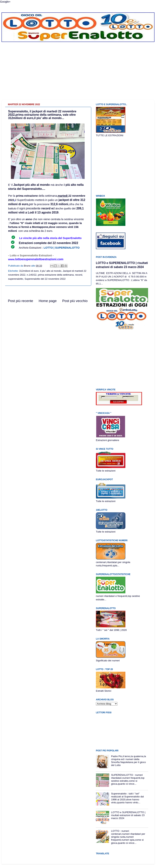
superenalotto (16, 279)
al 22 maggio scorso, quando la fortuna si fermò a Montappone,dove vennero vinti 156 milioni (45, 227)
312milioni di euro (29, 271)
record (79, 275)
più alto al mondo (37, 185)
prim (19, 196)
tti (39, 223)
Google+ (5, 2)
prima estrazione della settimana (56, 275)
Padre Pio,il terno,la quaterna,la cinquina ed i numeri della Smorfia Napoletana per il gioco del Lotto (128, 761)
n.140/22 (32, 275)
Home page (48, 301)
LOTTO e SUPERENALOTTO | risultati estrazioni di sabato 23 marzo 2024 (128, 815)
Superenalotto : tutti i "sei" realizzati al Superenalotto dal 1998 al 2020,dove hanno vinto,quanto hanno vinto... (127, 798)
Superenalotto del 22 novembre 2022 (45, 279)
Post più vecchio (75, 301)
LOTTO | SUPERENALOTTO (61, 248)
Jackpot (19, 185)
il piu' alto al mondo (51, 271)
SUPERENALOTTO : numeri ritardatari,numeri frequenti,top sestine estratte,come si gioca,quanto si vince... (128, 779)
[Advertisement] (78, 73)
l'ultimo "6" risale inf (23, 223)
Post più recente (21, 301)
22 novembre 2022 (65, 243)
